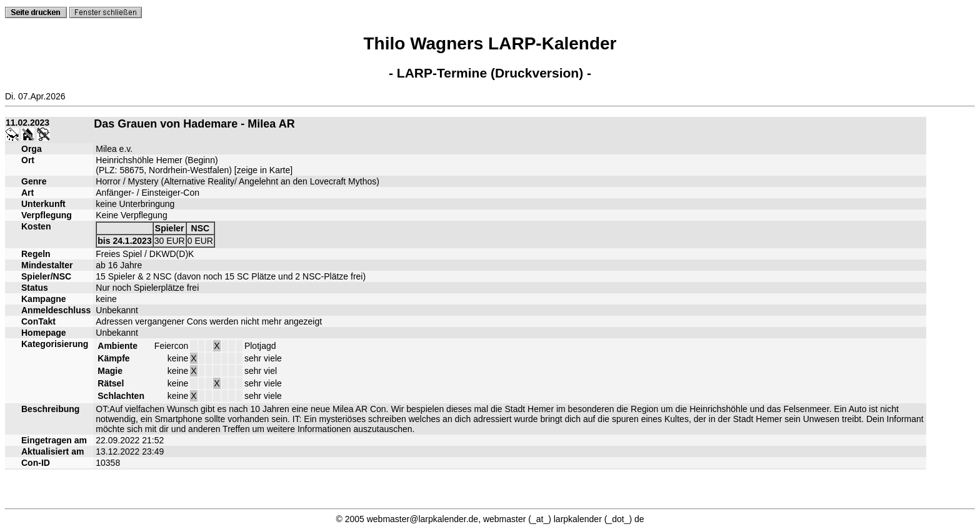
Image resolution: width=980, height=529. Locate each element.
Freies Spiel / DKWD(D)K (145, 254)
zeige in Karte (264, 170)
